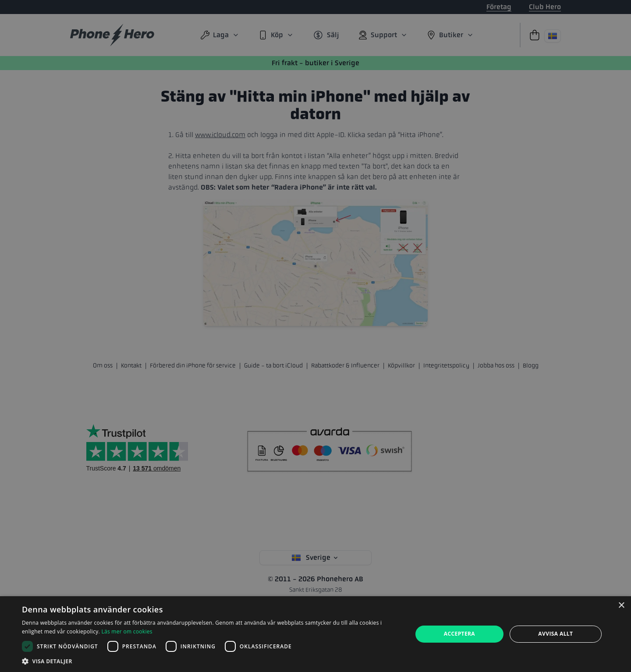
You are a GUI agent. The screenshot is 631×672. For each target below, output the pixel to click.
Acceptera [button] (459, 634)
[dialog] (315, 634)
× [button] (621, 606)
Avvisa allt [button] (555, 634)
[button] (211, 661)
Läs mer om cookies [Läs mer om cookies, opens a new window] (127, 631)
